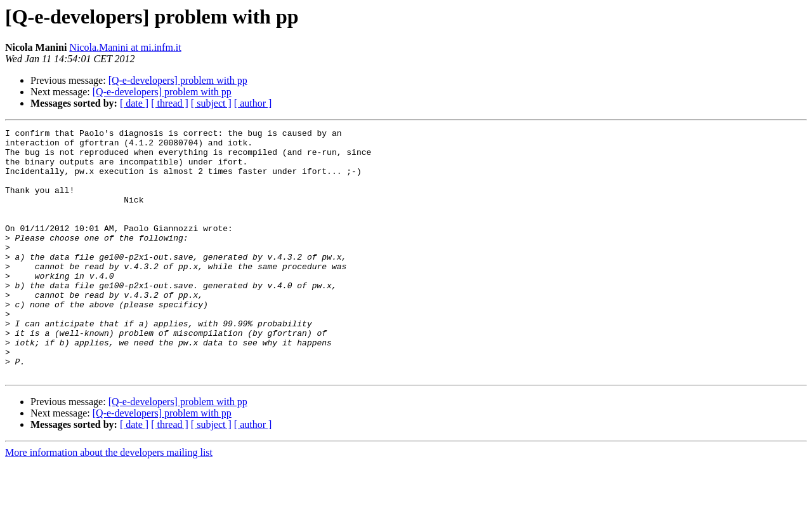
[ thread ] (170, 103)
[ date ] (134, 103)
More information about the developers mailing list (109, 502)
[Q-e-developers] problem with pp (178, 80)
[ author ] (253, 103)
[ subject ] (211, 103)
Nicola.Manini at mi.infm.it (125, 47)
